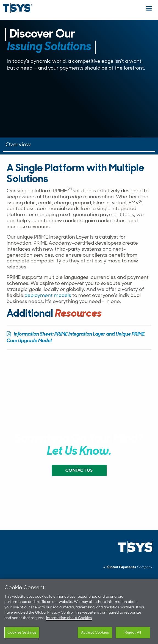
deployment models (48, 295)
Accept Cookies (95, 632)
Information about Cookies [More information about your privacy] (69, 618)
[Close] (149, 588)
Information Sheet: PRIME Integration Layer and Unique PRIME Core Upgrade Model (76, 338)
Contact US (79, 471)
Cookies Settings (22, 632)
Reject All (133, 632)
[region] (79, 611)
